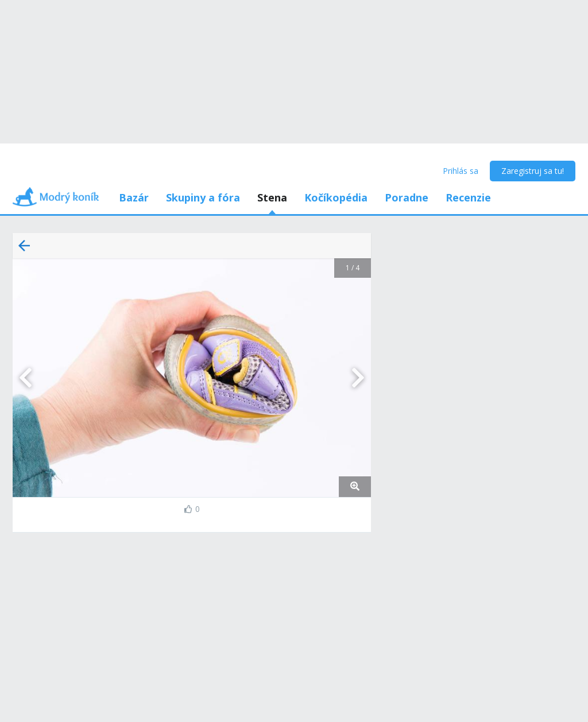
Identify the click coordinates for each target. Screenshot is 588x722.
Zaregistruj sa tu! (533, 171)
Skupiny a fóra (203, 197)
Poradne (407, 197)
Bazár (134, 197)
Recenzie (468, 197)
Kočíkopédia (336, 197)
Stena (272, 197)
